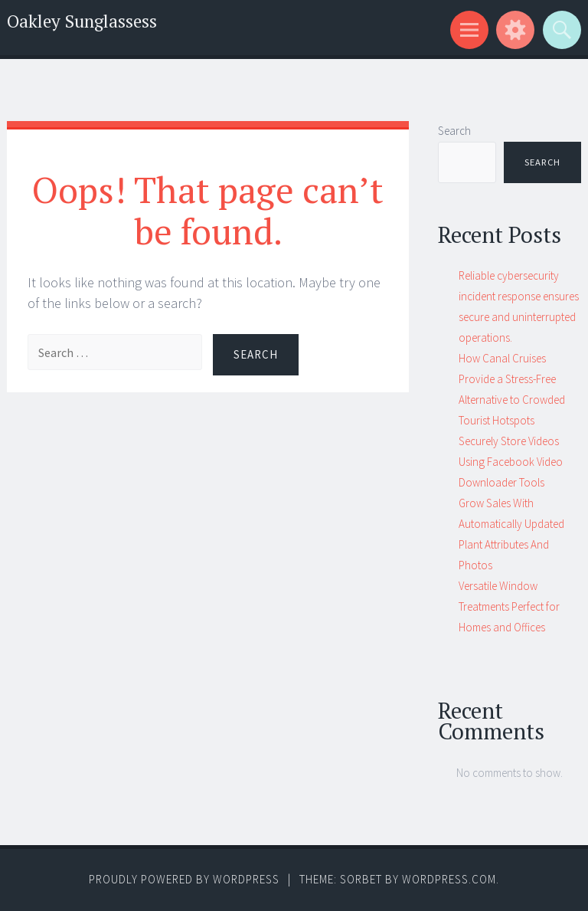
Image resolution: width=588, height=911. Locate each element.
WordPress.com (449, 879)
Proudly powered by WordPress (184, 879)
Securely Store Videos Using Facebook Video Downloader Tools (511, 462)
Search (454, 131)
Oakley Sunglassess (82, 21)
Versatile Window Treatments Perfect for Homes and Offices (509, 606)
